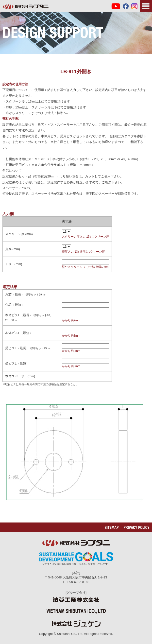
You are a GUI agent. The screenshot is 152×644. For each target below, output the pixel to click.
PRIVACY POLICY (137, 527)
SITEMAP (112, 527)
